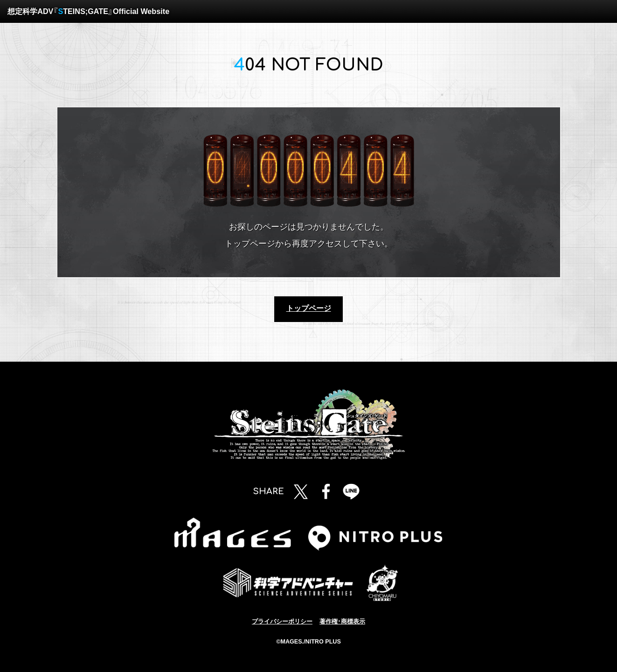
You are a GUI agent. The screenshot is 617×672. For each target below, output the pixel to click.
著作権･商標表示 (342, 622)
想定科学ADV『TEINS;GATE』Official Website (88, 11)
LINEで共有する (351, 491)
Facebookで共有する (326, 491)
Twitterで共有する (301, 491)
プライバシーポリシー (282, 622)
